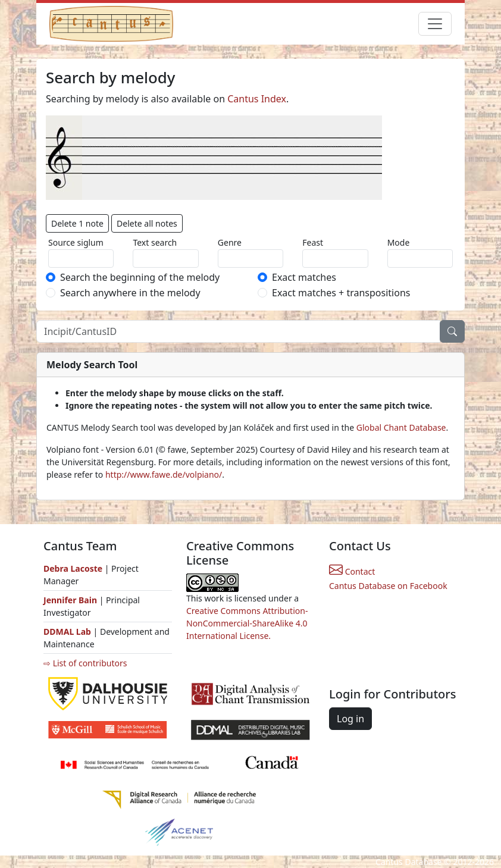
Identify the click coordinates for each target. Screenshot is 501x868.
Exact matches (304, 277)
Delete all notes (147, 223)
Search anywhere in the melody (130, 293)
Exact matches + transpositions (341, 293)
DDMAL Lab (67, 632)
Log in (350, 719)
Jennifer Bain (71, 600)
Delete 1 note (77, 223)
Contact (352, 571)
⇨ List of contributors (85, 663)
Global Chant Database (401, 427)
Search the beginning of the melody (140, 277)
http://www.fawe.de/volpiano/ (164, 474)
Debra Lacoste (73, 568)
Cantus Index (257, 99)
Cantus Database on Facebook (388, 586)
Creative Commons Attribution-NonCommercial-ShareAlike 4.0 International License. (247, 623)
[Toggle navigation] (435, 24)
